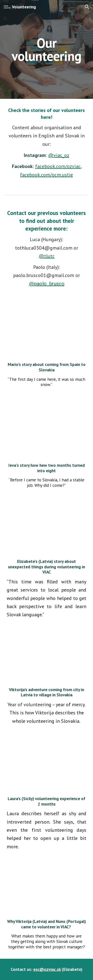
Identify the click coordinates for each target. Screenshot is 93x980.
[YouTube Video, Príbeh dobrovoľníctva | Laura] (47, 767)
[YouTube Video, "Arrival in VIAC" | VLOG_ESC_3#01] (47, 887)
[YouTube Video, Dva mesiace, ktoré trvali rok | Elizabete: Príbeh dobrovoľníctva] (47, 529)
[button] (6, 7)
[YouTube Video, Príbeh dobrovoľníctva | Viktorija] (47, 655)
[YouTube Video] (47, 431)
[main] (47, 50)
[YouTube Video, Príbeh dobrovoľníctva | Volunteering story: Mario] (47, 330)
